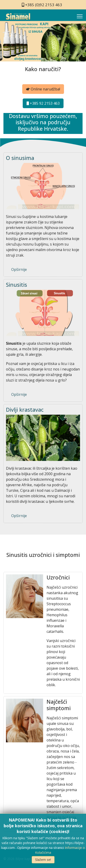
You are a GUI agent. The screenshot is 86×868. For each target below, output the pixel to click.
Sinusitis (17, 285)
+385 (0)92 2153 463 (44, 5)
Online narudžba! (43, 89)
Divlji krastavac (25, 410)
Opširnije (19, 269)
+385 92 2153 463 (43, 103)
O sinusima (20, 158)
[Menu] (80, 16)
